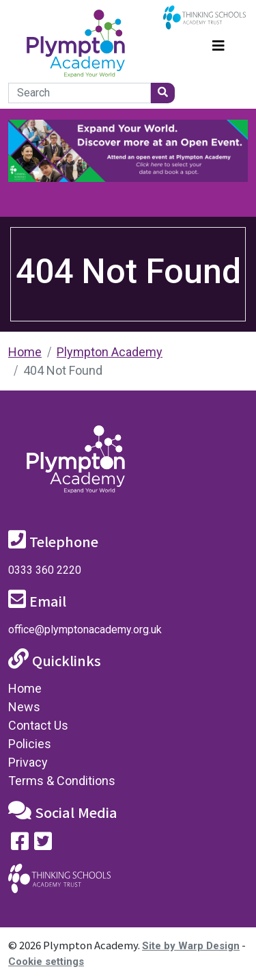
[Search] (80, 93)
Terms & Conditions (62, 781)
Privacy (28, 762)
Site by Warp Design (191, 946)
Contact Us (38, 725)
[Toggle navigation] (218, 44)
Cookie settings (46, 962)
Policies (30, 744)
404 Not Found (63, 370)
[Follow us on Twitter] (43, 844)
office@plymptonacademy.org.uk (85, 630)
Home (25, 352)
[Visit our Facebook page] (20, 844)
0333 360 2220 (45, 570)
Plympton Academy (110, 352)
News (24, 707)
